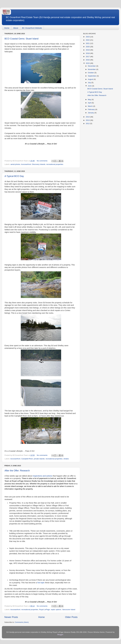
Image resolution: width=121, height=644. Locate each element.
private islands (39, 459)
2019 (88, 50)
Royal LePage (45, 610)
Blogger (60, 635)
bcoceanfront (26, 164)
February (92, 109)
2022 (88, 40)
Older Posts (71, 617)
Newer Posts (11, 617)
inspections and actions (42, 476)
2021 (88, 43)
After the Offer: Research (17, 471)
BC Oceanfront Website (32, 28)
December (92, 66)
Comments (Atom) (22, 622)
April (90, 103)
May (90, 100)
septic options (56, 610)
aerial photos (15, 164)
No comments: (43, 161)
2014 (88, 117)
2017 (88, 57)
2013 (88, 120)
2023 (88, 37)
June (90, 86)
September (92, 76)
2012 (88, 123)
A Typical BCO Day (14, 176)
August (91, 79)
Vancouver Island (69, 610)
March (90, 106)
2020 (88, 47)
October (91, 73)
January (91, 113)
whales (66, 459)
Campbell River (27, 459)
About (16, 28)
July (90, 83)
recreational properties (55, 164)
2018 (88, 53)
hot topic (41, 583)
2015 (88, 63)
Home (7, 28)
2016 (88, 60)
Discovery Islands (39, 164)
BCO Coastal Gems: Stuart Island (21, 39)
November (92, 69)
